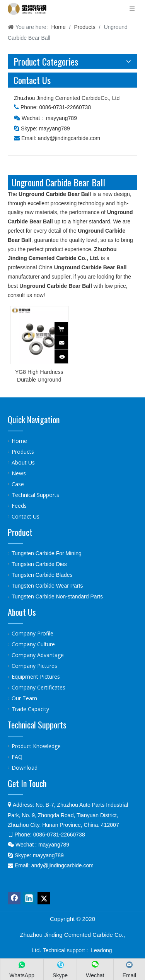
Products (23, 452)
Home (19, 441)
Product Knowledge (36, 746)
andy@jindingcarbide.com (69, 138)
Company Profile (32, 633)
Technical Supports (35, 495)
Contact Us (26, 516)
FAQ (17, 757)
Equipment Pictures (36, 677)
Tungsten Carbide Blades (42, 575)
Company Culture (33, 644)
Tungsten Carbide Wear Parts (47, 586)
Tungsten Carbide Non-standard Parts (57, 596)
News (19, 473)
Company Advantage (38, 655)
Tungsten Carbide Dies (39, 564)
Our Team (24, 698)
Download (25, 768)
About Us (23, 462)
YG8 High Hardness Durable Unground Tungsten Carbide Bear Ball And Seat (39, 376)
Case (18, 484)
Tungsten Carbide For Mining (47, 553)
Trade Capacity (30, 709)
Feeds (19, 506)
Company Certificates (38, 687)
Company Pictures (34, 666)
